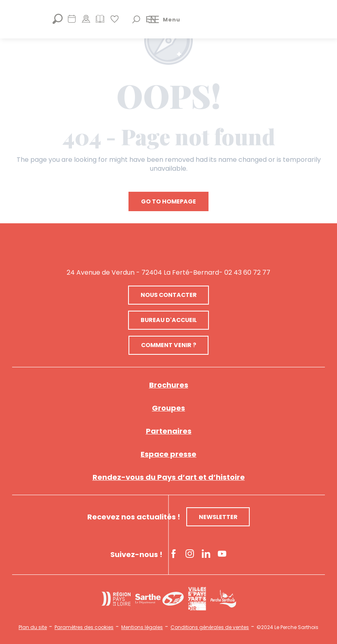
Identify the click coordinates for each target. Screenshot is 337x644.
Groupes (168, 408)
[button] (136, 19)
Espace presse (168, 454)
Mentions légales (142, 627)
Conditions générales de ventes (210, 627)
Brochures (169, 385)
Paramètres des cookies (84, 627)
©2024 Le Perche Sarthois (288, 627)
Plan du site (33, 627)
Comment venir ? (169, 345)
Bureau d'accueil (169, 320)
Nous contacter (169, 295)
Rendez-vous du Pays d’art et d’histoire (169, 477)
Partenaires (169, 431)
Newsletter (218, 517)
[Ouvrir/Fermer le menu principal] (164, 19)
